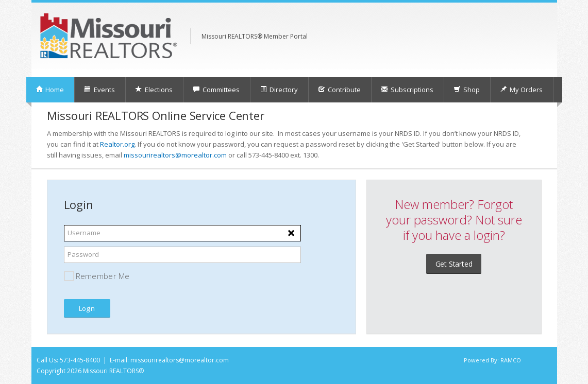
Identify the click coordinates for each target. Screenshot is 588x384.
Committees (216, 90)
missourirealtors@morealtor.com (175, 155)
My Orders (521, 90)
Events (99, 90)
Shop (467, 90)
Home (50, 90)
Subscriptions (407, 90)
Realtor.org (117, 144)
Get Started (454, 264)
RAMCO (511, 360)
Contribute (339, 90)
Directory (279, 90)
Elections (154, 90)
